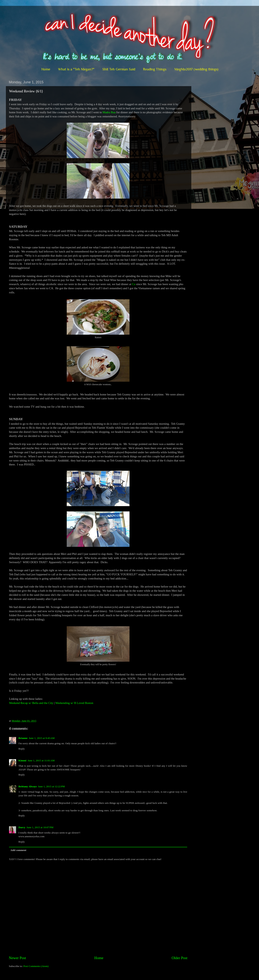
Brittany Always (28, 786)
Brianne (23, 738)
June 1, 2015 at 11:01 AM (41, 760)
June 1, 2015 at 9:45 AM (42, 738)
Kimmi (22, 760)
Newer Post (17, 958)
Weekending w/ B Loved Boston (74, 703)
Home (46, 69)
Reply (22, 749)
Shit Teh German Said (119, 69)
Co (134, 284)
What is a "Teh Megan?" (76, 69)
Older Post (180, 958)
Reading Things (155, 69)
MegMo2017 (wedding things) (196, 69)
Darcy (22, 827)
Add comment (18, 850)
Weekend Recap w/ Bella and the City (31, 703)
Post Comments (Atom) (36, 966)
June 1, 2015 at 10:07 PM (40, 827)
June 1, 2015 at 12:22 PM (51, 786)
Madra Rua (109, 112)
